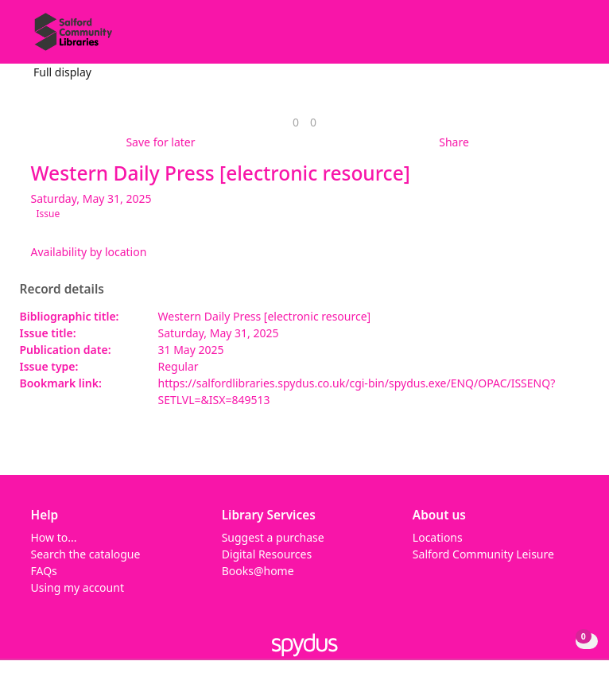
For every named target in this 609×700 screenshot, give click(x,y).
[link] (296, 122)
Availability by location (89, 252)
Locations (438, 537)
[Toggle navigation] (573, 38)
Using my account (78, 587)
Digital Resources (267, 554)
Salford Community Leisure (483, 554)
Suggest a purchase (273, 537)
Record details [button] (62, 290)
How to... (54, 537)
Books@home (258, 571)
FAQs (44, 571)
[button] (553, 38)
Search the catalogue (86, 554)
